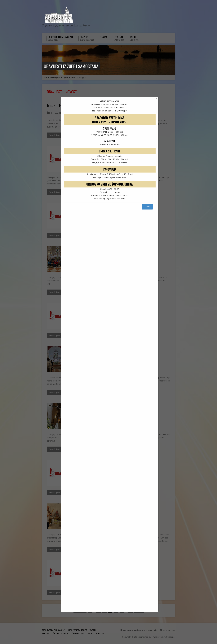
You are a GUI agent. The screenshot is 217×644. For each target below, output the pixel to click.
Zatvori (147, 207)
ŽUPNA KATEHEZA (61, 633)
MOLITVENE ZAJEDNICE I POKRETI (82, 630)
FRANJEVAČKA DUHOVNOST (53, 630)
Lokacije (100, 633)
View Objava (54, 135)
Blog (90, 633)
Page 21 (84, 77)
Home (46, 77)
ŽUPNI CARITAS (78, 633)
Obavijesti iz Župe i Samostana (71, 66)
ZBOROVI (46, 633)
